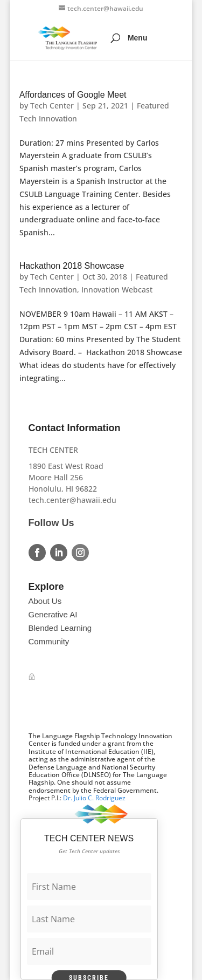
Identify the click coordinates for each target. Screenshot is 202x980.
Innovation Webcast (117, 290)
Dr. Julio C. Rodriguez (94, 798)
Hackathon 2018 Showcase (72, 266)
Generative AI (53, 614)
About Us (45, 601)
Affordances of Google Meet (73, 95)
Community (49, 641)
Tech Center (52, 106)
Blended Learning (60, 628)
